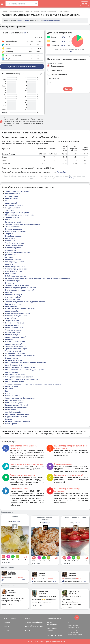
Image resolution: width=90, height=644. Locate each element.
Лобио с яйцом (12, 196)
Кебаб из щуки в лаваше (16, 276)
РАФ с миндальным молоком (18, 313)
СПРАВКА (49, 622)
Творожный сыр (12, 320)
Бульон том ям (11, 358)
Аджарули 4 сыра (13, 332)
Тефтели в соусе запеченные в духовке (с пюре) (25, 302)
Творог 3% (10, 234)
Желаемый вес (53, 79)
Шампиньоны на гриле (15, 342)
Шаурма (9, 419)
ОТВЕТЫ (28, 630)
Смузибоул (10, 238)
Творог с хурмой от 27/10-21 (17, 285)
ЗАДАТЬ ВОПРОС (52, 629)
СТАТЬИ (7, 630)
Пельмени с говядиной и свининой (20, 356)
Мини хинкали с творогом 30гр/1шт (20, 367)
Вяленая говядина (13, 335)
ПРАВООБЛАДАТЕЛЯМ (54, 618)
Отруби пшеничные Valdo (16, 417)
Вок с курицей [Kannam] (15, 400)
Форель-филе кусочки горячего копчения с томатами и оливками (33, 384)
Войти (85, 4)
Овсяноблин (10, 250)
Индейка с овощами (14, 271)
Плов (7, 393)
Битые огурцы (11, 410)
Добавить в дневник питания (22, 66)
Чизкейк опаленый (13, 351)
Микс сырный (11, 306)
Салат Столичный (13, 396)
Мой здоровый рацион (52, 20)
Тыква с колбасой (13, 227)
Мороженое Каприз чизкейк (17, 414)
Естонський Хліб (64, 11)
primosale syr (11, 255)
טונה (7, 201)
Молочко (9, 292)
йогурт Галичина (13, 208)
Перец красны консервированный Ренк (22, 290)
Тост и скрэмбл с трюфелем (17, 191)
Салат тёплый (11, 203)
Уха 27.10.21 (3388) (13, 210)
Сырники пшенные (13, 259)
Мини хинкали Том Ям (15, 382)
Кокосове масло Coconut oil (17, 407)
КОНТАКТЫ (50, 631)
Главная (4, 11)
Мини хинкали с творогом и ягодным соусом (24, 370)
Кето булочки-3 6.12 (14, 365)
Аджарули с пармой (14, 344)
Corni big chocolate (13, 412)
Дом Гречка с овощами (15, 353)
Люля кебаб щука (13, 281)
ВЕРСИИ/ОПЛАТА (52, 624)
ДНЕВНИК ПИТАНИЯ (11, 618)
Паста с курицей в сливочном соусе (20, 309)
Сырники (9, 339)
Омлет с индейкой (13, 248)
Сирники (9, 257)
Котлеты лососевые (13, 360)
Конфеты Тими (12, 386)
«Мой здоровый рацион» (77, 178)
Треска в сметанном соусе (16, 349)
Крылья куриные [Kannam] (16, 405)
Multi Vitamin (11, 274)
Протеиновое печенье (15, 323)
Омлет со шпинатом (14, 330)
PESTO (8, 220)
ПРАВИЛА (59, 635)
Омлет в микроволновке (16, 231)
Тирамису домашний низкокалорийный (22, 224)
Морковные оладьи (14, 295)
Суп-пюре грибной (13, 297)
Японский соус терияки (15, 374)
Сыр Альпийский (12, 194)
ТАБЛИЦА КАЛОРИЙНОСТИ (34, 622)
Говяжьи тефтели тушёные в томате (21, 288)
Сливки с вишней (13, 299)
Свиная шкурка (12, 372)
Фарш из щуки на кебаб (15, 266)
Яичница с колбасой (14, 205)
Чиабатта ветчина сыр (15, 243)
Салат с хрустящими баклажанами (20, 398)
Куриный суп (11, 318)
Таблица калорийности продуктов (21, 11)
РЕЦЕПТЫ (7, 622)
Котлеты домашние (14, 229)
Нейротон (9, 283)
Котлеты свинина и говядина (18, 421)
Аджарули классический (16, 337)
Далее (68, 89)
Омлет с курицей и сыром (16, 269)
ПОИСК (28, 618)
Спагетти (9, 264)
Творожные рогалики (14, 245)
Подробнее (62, 172)
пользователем (23, 20)
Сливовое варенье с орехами (18, 252)
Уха (7, 391)
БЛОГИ (6, 626)
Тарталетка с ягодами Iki (16, 346)
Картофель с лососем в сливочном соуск (22, 379)
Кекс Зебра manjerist (14, 403)
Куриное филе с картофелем (17, 212)
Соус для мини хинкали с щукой (19, 377)
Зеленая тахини (12, 217)
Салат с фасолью (12, 424)
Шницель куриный (13, 222)
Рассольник (10, 241)
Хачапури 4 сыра (12, 325)
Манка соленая (12, 198)
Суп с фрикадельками (15, 262)
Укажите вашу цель (55, 63)
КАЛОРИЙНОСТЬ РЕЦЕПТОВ (34, 626)
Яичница (9, 389)
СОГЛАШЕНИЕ (51, 635)
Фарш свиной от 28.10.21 (16, 328)
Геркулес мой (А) (12, 311)
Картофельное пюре (14, 304)
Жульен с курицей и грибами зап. (20, 215)
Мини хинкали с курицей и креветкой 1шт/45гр (26, 363)
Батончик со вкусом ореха (16, 316)
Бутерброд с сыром (13, 236)
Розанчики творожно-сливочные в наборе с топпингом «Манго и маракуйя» (38, 278)
